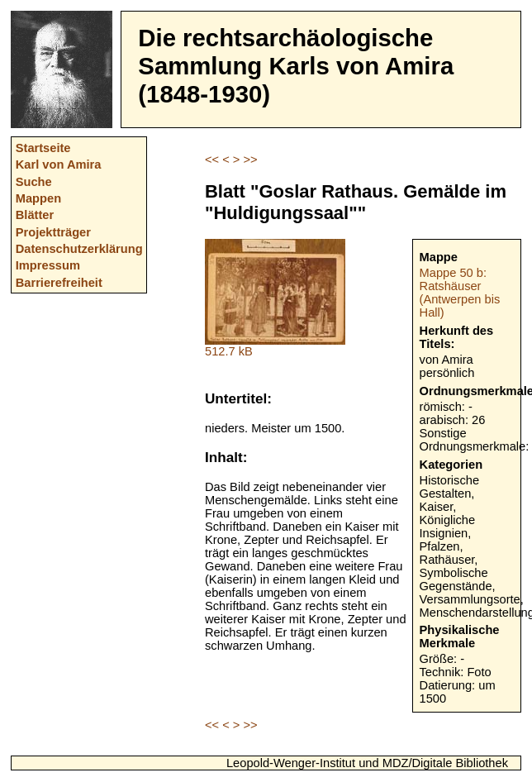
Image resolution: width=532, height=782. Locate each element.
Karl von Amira (59, 165)
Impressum (48, 265)
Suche (34, 182)
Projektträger (53, 232)
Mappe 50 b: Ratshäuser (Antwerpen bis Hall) (460, 293)
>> (250, 160)
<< (212, 160)
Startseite (43, 148)
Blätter (35, 215)
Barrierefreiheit (59, 283)
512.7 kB (275, 346)
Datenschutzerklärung (79, 249)
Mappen (38, 198)
